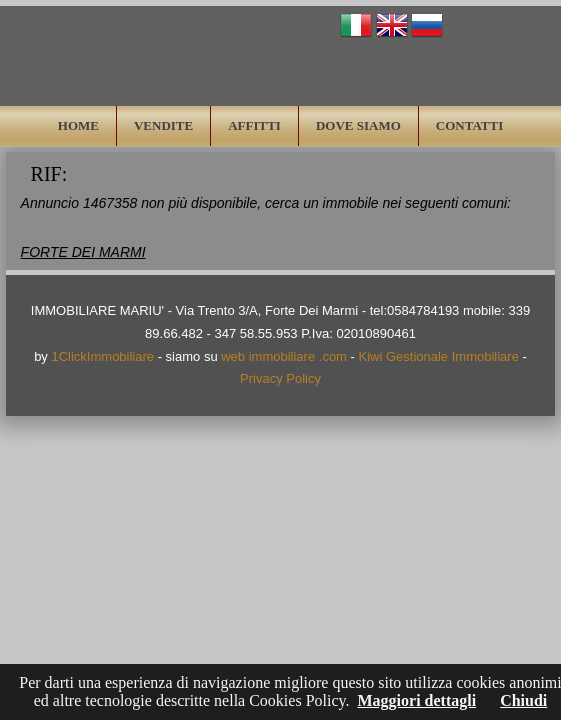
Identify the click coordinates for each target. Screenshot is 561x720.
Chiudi (523, 700)
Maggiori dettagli (416, 700)
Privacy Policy (280, 378)
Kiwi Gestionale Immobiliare (439, 356)
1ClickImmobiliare (102, 356)
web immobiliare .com (284, 356)
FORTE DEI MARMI (83, 252)
